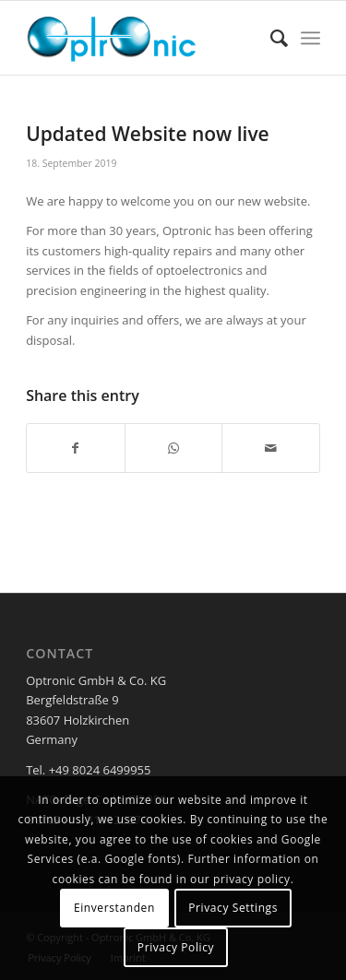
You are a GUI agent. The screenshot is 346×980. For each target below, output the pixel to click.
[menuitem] (270, 38)
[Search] (270, 38)
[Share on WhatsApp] (174, 448)
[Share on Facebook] (76, 448)
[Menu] (310, 38)
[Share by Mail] (271, 448)
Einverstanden (114, 908)
